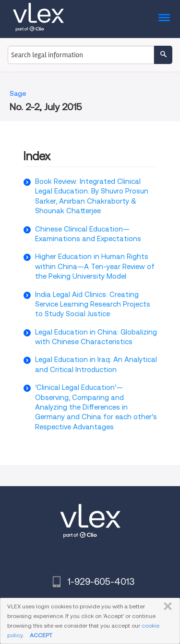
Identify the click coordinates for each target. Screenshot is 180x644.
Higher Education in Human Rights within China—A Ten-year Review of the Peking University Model (95, 266)
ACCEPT (41, 635)
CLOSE (166, 606)
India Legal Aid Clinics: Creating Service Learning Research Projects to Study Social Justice (93, 304)
